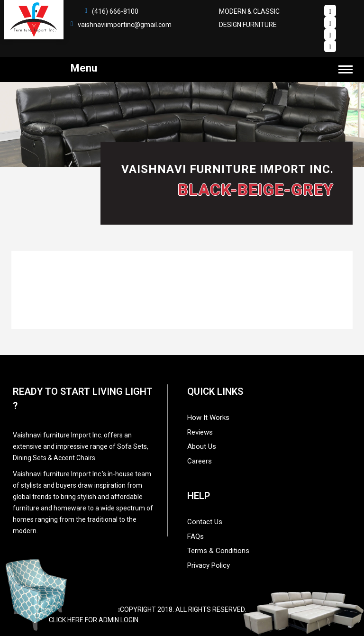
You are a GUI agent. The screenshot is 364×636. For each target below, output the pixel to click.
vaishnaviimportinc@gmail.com (125, 25)
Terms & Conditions (218, 551)
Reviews (200, 432)
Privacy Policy (209, 565)
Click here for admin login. (94, 620)
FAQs (196, 536)
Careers (200, 461)
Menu (212, 68)
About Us (202, 446)
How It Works (208, 418)
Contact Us (205, 522)
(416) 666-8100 (115, 11)
